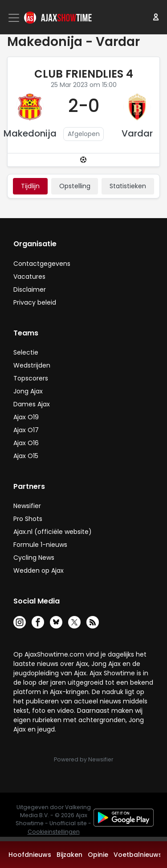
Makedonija (30, 133)
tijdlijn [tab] (30, 186)
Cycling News (34, 558)
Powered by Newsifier (83, 759)
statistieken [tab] (128, 186)
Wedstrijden (32, 365)
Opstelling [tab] (75, 186)
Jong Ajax (28, 391)
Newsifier (27, 506)
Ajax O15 (26, 456)
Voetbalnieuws (138, 855)
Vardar (137, 133)
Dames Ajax (32, 404)
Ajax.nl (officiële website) (53, 532)
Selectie (26, 352)
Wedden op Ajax (39, 570)
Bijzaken (69, 855)
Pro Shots (28, 519)
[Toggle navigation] (15, 18)
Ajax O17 (26, 430)
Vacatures (29, 277)
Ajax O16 (26, 443)
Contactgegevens (42, 264)
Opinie (98, 855)
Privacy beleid (35, 302)
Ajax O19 (26, 417)
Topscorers (31, 378)
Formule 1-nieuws (40, 545)
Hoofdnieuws (30, 855)
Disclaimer (30, 289)
